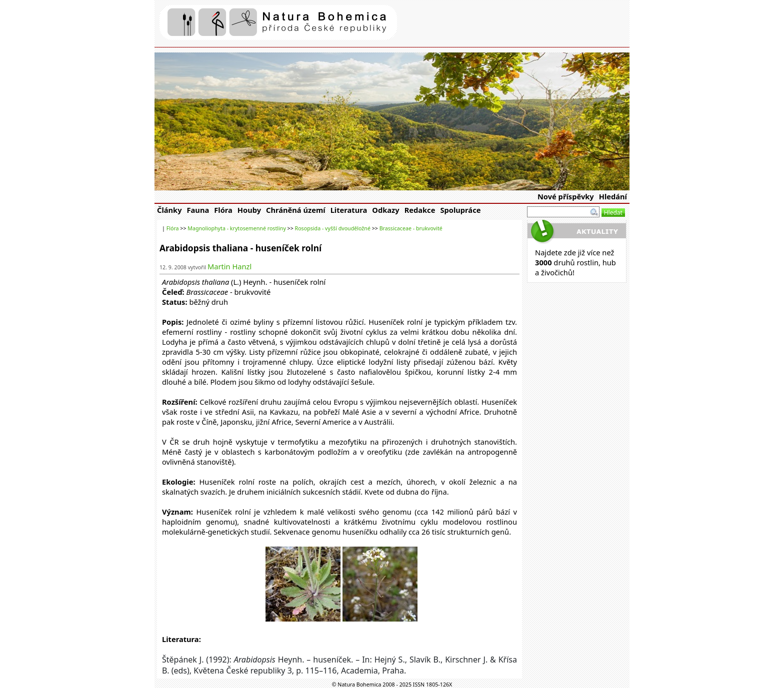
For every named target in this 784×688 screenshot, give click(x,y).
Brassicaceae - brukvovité (411, 228)
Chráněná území (296, 210)
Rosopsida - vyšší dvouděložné (333, 228)
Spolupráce (460, 210)
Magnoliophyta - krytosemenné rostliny (237, 228)
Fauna (198, 210)
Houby (249, 210)
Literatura (349, 210)
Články (169, 210)
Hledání (613, 196)
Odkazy (385, 210)
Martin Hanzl (229, 266)
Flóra (223, 210)
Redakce (420, 210)
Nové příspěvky (566, 196)
